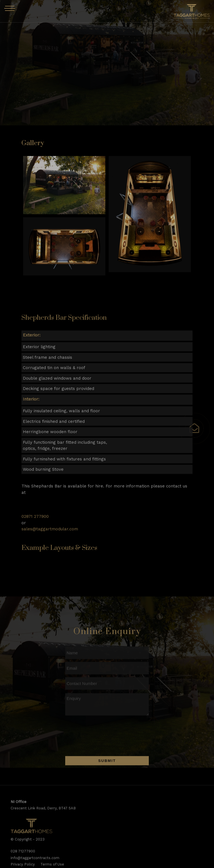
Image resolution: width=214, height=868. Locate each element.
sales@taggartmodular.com (50, 660)
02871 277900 (35, 648)
